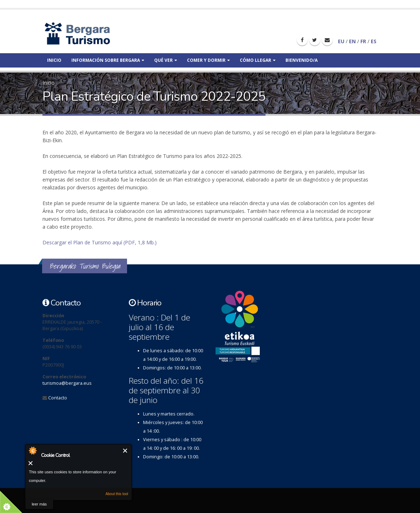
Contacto (58, 398)
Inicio (54, 60)
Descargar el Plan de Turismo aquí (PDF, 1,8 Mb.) (100, 242)
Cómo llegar (258, 60)
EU (341, 41)
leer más (39, 504)
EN (352, 41)
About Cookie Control (32, 450)
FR (363, 41)
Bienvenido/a (302, 60)
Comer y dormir (208, 60)
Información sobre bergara (108, 60)
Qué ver (166, 60)
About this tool (117, 494)
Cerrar (125, 451)
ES (374, 41)
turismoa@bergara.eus (67, 383)
